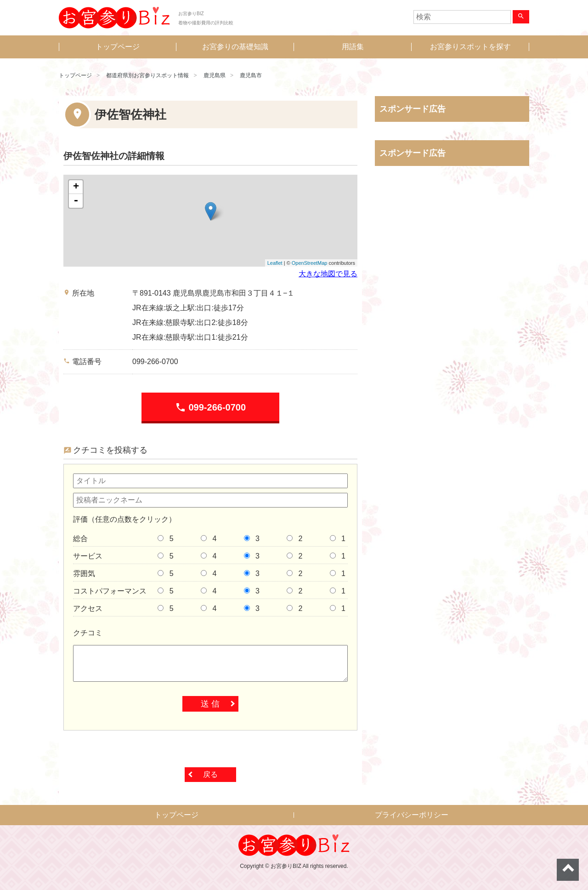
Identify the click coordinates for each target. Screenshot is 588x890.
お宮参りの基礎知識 (235, 47)
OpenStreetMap (310, 263)
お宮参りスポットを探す (470, 47)
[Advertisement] (452, 269)
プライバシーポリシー (412, 815)
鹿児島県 (215, 75)
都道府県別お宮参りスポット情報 (147, 75)
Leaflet (275, 263)
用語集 (353, 47)
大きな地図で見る (328, 274)
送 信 (210, 704)
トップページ (118, 47)
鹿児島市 (251, 75)
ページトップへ (568, 870)
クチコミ (88, 633)
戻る (210, 774)
